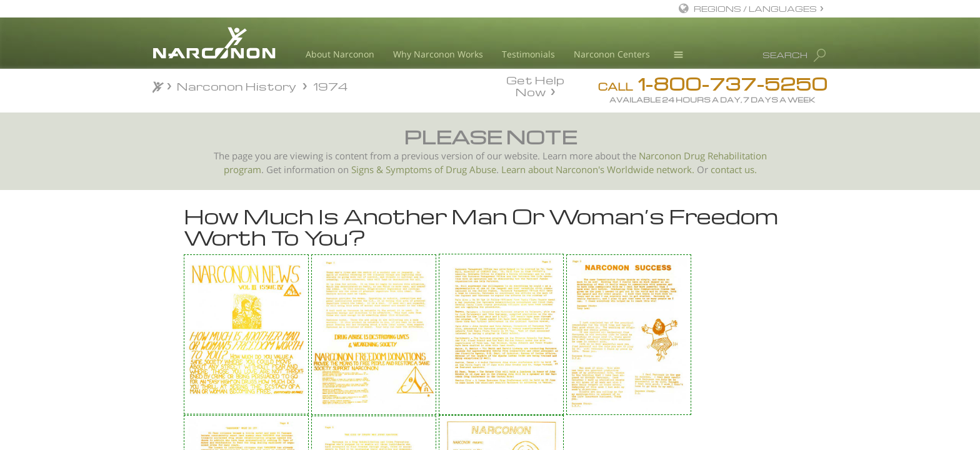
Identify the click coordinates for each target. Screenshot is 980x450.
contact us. (734, 170)
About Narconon (340, 54)
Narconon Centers (612, 54)
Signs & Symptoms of (398, 170)
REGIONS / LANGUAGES (755, 8)
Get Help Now (535, 85)
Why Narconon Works (438, 54)
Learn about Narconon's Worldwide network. (598, 170)
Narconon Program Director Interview (233, 344)
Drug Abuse (471, 170)
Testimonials (528, 54)
